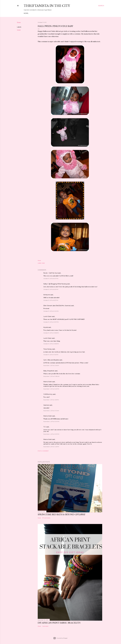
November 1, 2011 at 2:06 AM (51, 365)
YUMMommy (48, 394)
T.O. (45, 427)
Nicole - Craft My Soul (50, 273)
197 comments (46, 518)
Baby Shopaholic (49, 371)
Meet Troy (33, 13)
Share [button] (19, 22)
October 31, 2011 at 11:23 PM (51, 355)
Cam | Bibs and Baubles (51, 360)
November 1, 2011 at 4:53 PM (51, 400)
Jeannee (46, 405)
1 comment (45, 626)
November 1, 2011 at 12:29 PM (51, 389)
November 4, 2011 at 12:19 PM (51, 434)
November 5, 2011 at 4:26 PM (51, 447)
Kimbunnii (47, 295)
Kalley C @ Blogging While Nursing (55, 284)
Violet (19, 30)
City (49, 13)
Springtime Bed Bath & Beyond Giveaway (61, 514)
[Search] (101, 6)
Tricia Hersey (48, 349)
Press (58, 13)
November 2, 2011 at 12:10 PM (51, 422)
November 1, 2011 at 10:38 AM (51, 376)
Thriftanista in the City (47, 6)
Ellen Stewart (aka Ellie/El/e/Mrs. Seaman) (57, 306)
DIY (45, 13)
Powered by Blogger (60, 638)
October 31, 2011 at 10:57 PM (51, 322)
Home (26, 13)
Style (41, 13)
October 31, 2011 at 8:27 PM (51, 279)
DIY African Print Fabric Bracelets (59, 623)
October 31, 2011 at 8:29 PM (51, 289)
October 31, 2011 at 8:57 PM (51, 300)
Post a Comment (43, 451)
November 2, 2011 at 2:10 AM (51, 411)
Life (53, 13)
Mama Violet (48, 382)
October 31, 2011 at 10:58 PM (51, 333)
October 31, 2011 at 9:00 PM (51, 311)
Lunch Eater (47, 316)
